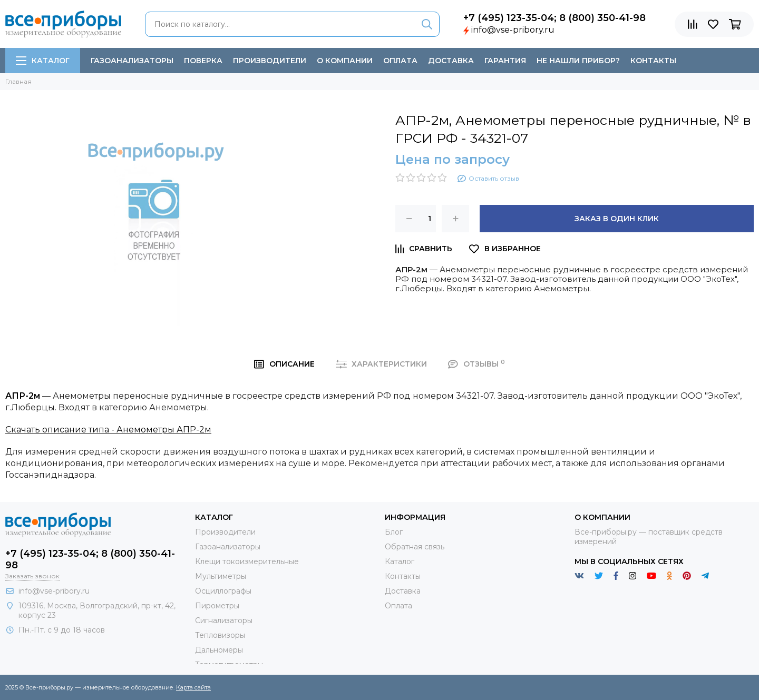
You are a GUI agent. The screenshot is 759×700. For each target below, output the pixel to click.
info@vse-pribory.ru (513, 30)
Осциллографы (223, 591)
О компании (345, 61)
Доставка (451, 61)
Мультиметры (221, 576)
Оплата (400, 61)
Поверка (203, 61)
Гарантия (505, 61)
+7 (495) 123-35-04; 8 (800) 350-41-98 (554, 18)
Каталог (43, 61)
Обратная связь (415, 547)
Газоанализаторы (132, 61)
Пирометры (217, 606)
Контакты (653, 61)
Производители (270, 61)
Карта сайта (193, 687)
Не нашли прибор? (578, 61)
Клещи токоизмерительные (247, 561)
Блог (394, 532)
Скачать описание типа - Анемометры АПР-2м (108, 430)
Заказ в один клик (617, 219)
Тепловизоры (220, 635)
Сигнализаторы (224, 620)
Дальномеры (219, 650)
